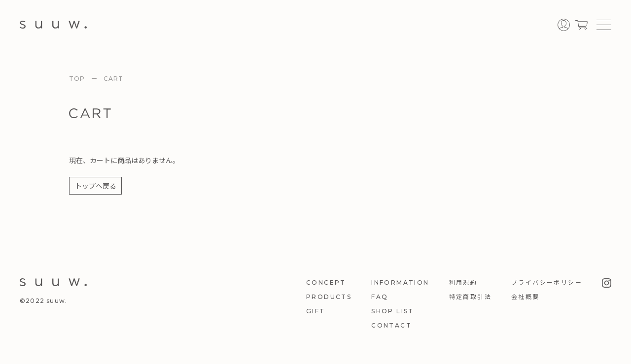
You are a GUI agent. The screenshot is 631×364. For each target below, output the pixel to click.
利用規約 (463, 282)
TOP (77, 79)
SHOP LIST (393, 311)
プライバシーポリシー (547, 282)
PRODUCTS (329, 297)
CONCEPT (326, 282)
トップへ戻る (96, 186)
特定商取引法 (470, 297)
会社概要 (526, 297)
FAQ (380, 297)
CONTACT (391, 325)
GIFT (316, 311)
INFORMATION (400, 282)
